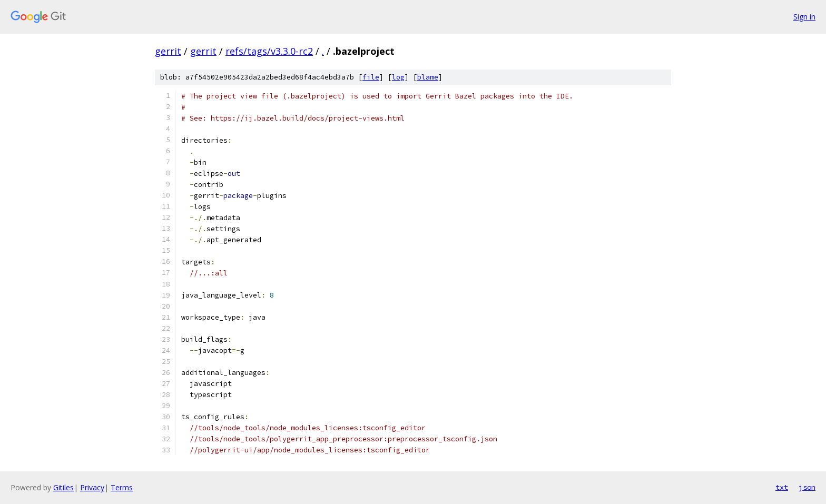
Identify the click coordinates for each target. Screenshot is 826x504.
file (371, 77)
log (398, 77)
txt (782, 487)
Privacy (92, 487)
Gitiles (63, 487)
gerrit (168, 51)
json (807, 487)
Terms (122, 487)
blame (428, 77)
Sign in (804, 17)
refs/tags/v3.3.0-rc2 (269, 51)
